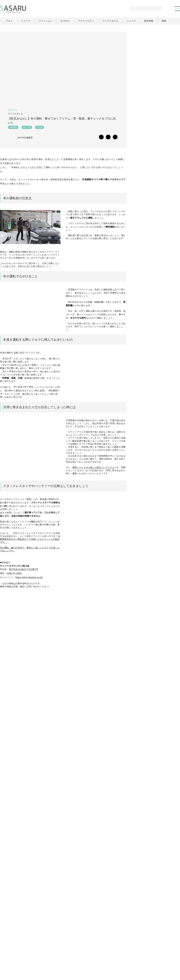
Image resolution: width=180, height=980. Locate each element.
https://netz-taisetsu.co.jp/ (31, 615)
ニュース (151, 953)
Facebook (156, 343)
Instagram (169, 343)
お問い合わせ (167, 960)
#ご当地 (39, 128)
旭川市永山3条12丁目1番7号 (24, 607)
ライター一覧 (167, 953)
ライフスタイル (134, 953)
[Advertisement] (156, 51)
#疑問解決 (13, 128)
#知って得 (27, 128)
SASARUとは (119, 960)
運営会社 (134, 960)
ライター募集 (150, 960)
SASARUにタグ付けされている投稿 (21, 828)
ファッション (102, 953)
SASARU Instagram (16, 754)
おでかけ (118, 953)
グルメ (87, 953)
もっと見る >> (169, 209)
